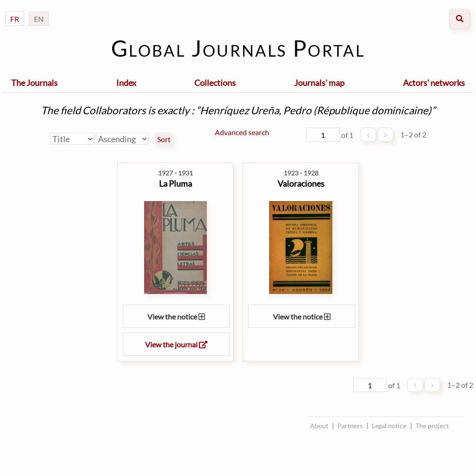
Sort (164, 139)
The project (432, 426)
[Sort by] (72, 139)
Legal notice (389, 426)
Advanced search (242, 132)
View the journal (176, 344)
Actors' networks (434, 83)
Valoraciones (301, 183)
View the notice (176, 316)
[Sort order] (122, 139)
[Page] (323, 135)
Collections (215, 83)
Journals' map (319, 83)
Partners (350, 426)
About (319, 426)
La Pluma (175, 183)
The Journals (34, 83)
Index (126, 83)
